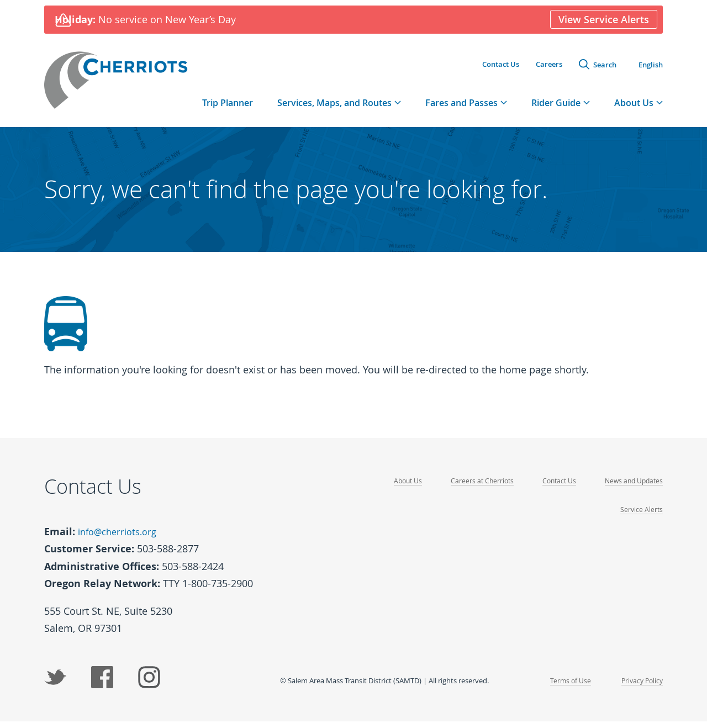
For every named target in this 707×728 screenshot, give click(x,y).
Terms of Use (567, 687)
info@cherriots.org (121, 539)
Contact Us (501, 66)
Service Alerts (641, 517)
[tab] (339, 110)
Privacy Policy (640, 687)
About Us (399, 489)
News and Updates (632, 489)
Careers (549, 66)
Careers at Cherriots (475, 489)
